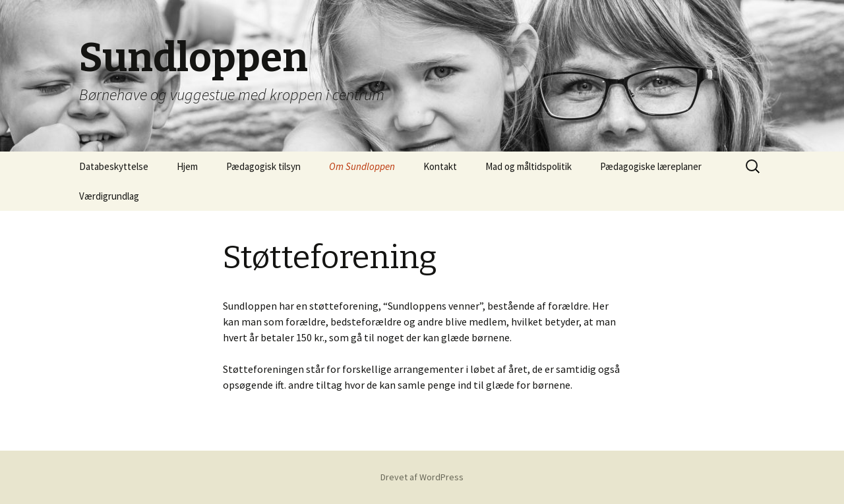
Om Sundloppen (362, 166)
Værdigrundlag (109, 196)
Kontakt (440, 166)
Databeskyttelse (114, 166)
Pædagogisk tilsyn (263, 166)
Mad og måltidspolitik (528, 166)
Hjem (187, 166)
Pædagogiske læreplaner (651, 166)
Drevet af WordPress (422, 477)
